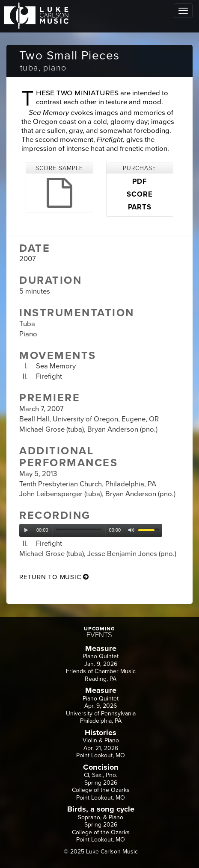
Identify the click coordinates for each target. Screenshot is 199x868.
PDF (140, 182)
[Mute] (131, 530)
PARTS (140, 207)
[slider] (79, 530)
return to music (54, 577)
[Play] (26, 530)
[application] (91, 530)
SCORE (140, 194)
